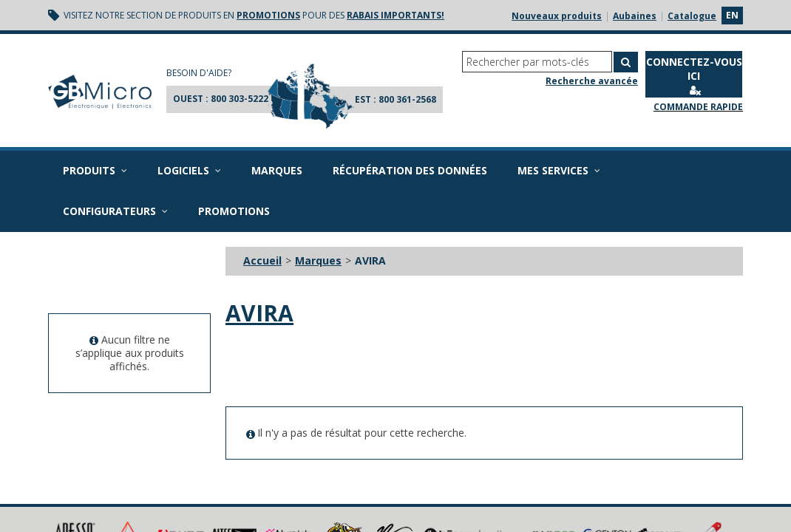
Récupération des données (410, 170)
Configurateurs (115, 211)
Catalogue (692, 16)
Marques (277, 170)
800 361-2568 (407, 99)
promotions (268, 15)
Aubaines (635, 16)
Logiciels (189, 170)
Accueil (262, 260)
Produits (95, 170)
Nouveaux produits (557, 16)
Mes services (559, 170)
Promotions (234, 211)
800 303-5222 (240, 99)
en (732, 15)
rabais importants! (395, 15)
